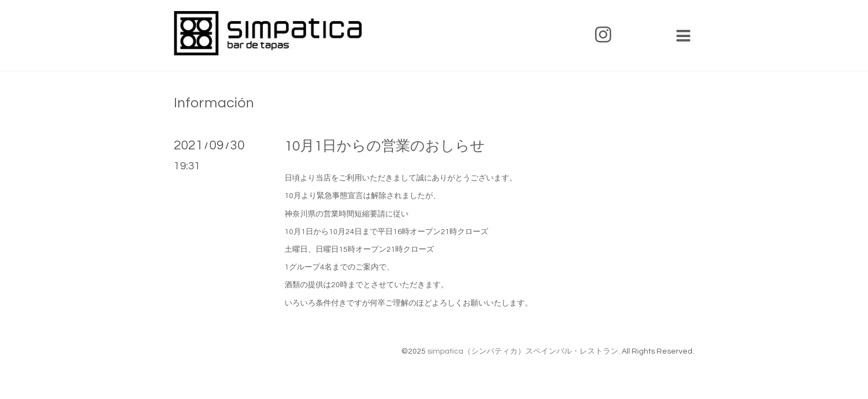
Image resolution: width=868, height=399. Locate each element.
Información (214, 103)
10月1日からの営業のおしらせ (385, 146)
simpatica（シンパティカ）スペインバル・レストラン (523, 351)
